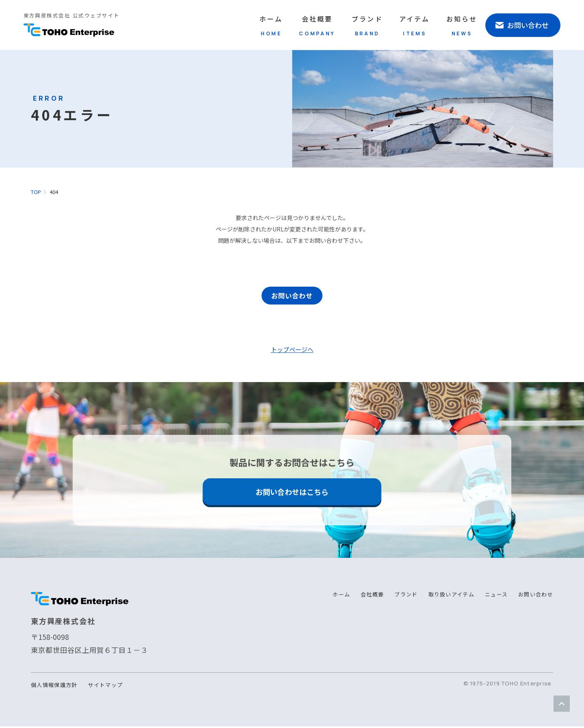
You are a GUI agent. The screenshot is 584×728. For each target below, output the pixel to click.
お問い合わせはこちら (292, 493)
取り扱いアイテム (451, 596)
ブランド (367, 26)
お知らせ (462, 26)
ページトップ (562, 704)
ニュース (496, 596)
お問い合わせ (292, 297)
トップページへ (292, 351)
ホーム (271, 26)
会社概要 (317, 26)
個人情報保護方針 (54, 686)
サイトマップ (105, 686)
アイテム (415, 26)
